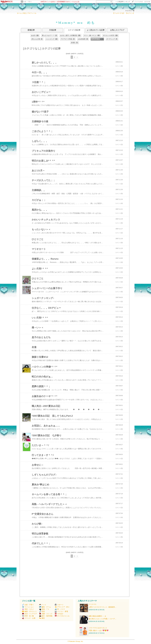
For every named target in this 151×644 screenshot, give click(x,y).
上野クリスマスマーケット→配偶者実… (103, 607)
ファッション (28, 607)
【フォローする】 (119, 13)
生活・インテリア (29, 614)
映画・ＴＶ (44, 609)
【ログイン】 (130, 13)
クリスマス (93, 604)
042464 (129, 11)
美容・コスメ (28, 609)
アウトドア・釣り (62, 607)
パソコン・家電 (61, 611)
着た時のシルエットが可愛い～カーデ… (103, 619)
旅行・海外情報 (46, 616)
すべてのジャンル (62, 616)
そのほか (59, 614)
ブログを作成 (138, 2)
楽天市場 (147, 2)
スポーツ (59, 605)
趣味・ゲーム (45, 607)
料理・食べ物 (28, 616)
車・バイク (60, 609)
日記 (24, 13)
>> (123, 2)
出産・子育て (28, 2)
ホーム (19, 13)
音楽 (42, 611)
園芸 (42, 618)
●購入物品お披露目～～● (97, 616)
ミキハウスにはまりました (98, 628)
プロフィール (32, 13)
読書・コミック (46, 614)
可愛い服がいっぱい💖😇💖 (99, 630)
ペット (43, 605)
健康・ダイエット (29, 611)
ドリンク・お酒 (29, 618)
